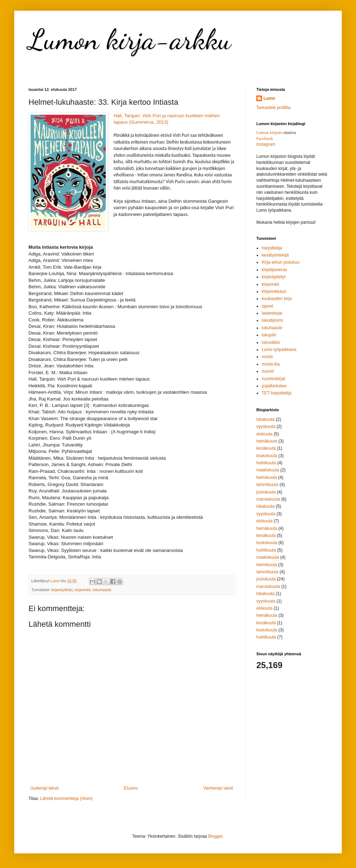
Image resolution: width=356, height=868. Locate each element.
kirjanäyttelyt (62, 590)
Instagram (266, 144)
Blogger (216, 836)
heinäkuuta (267, 441)
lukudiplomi (272, 320)
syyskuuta (266, 427)
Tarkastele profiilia (273, 108)
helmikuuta (267, 477)
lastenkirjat (272, 313)
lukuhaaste (102, 590)
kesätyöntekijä (275, 255)
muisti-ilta (271, 364)
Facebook (265, 139)
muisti (267, 357)
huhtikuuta (266, 463)
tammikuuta (267, 485)
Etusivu (131, 788)
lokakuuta (265, 419)
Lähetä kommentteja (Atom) (66, 799)
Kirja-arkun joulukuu (281, 262)
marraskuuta (268, 499)
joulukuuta (266, 492)
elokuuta (264, 434)
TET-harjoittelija (276, 393)
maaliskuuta (268, 470)
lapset (267, 306)
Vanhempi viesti (218, 788)
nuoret (268, 371)
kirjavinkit (83, 590)
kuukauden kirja (277, 299)
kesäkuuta (266, 448)
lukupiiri (269, 335)
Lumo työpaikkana (279, 350)
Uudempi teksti (44, 788)
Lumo (269, 98)
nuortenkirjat (273, 379)
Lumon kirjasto (269, 133)
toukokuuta (267, 456)
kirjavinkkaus (274, 291)
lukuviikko (271, 342)
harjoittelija (272, 248)
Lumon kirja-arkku (130, 39)
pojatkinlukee (274, 386)
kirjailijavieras (274, 270)
